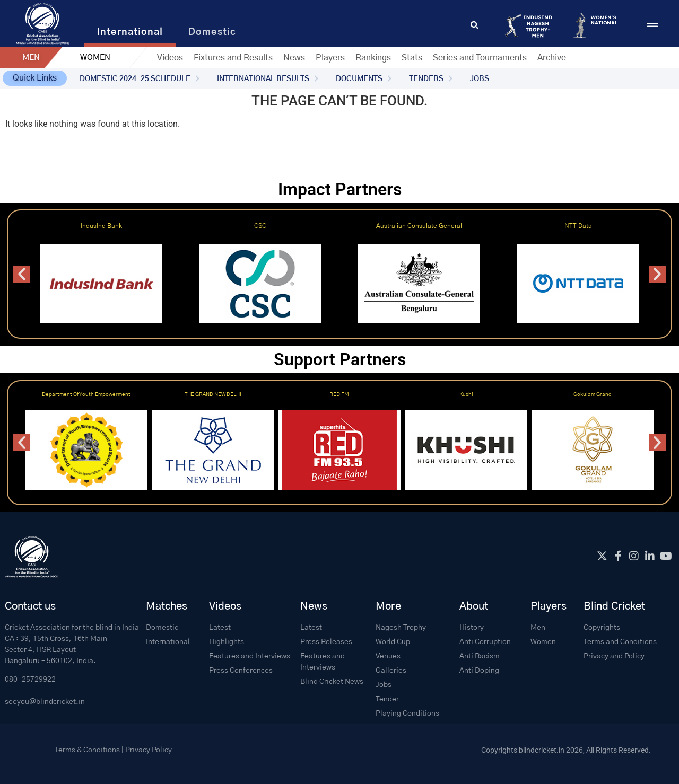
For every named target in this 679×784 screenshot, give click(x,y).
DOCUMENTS (359, 79)
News (294, 58)
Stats (412, 58)
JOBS (480, 79)
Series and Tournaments (480, 58)
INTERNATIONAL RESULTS (263, 79)
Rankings (373, 58)
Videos (170, 58)
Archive (552, 58)
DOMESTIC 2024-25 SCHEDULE (135, 79)
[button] (35, 78)
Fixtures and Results (233, 58)
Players (330, 58)
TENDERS (426, 79)
